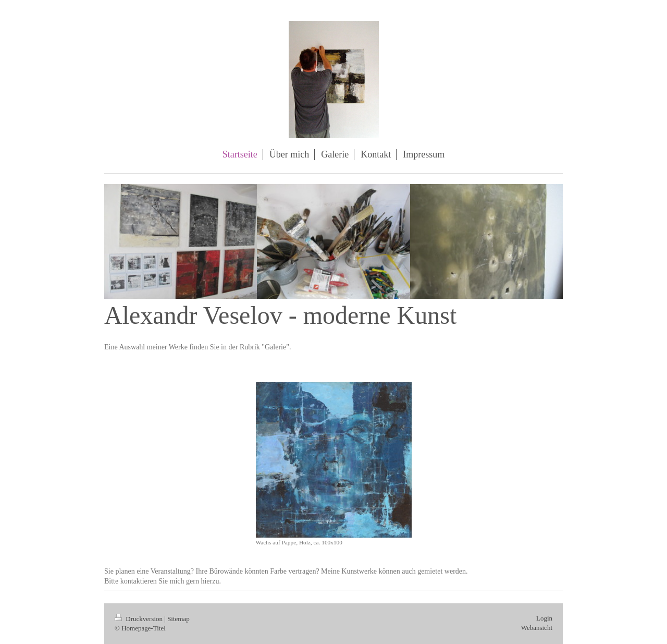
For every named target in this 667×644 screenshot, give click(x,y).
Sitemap (178, 619)
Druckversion (139, 619)
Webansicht (537, 628)
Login (544, 618)
